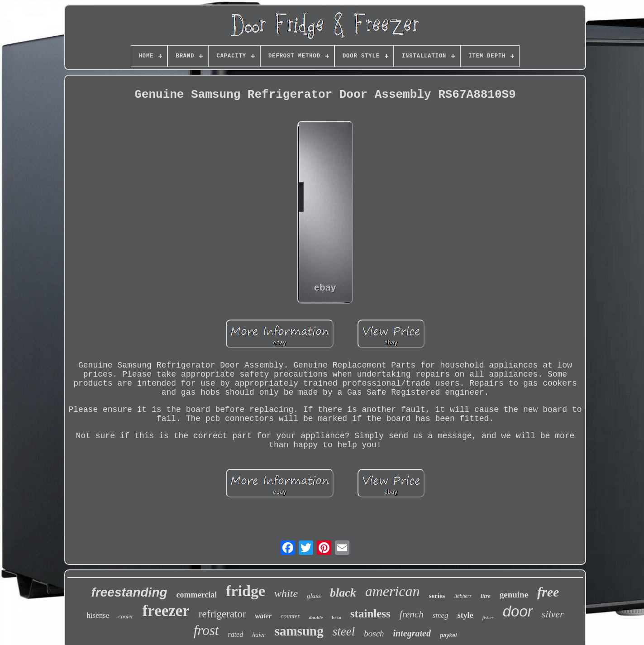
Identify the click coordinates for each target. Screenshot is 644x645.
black (343, 593)
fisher (488, 617)
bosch (374, 633)
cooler (126, 616)
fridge (246, 591)
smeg (441, 615)
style (465, 615)
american (393, 591)
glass (314, 596)
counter (290, 616)
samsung (299, 631)
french (412, 614)
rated (235, 634)
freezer (166, 611)
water (263, 616)
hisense (98, 615)
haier (259, 635)
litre (486, 596)
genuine (514, 595)
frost (206, 630)
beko (336, 618)
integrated (412, 633)
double (316, 617)
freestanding (129, 592)
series (437, 596)
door (518, 611)
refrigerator (222, 614)
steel (344, 631)
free (548, 592)
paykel (448, 635)
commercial (197, 595)
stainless (370, 614)
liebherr (463, 596)
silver (553, 614)
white (286, 593)
